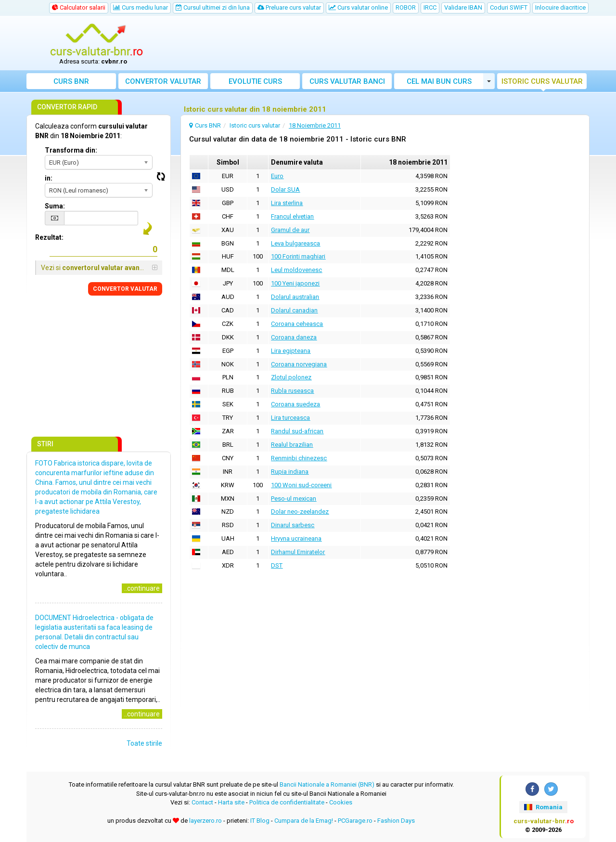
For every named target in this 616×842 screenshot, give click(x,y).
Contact (202, 802)
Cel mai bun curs (439, 81)
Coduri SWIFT (509, 7)
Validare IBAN (463, 7)
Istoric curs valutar (542, 81)
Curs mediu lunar (141, 7)
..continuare (142, 588)
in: (49, 178)
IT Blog (260, 821)
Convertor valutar (163, 81)
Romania (543, 807)
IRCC (430, 7)
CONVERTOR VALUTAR (125, 289)
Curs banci (347, 81)
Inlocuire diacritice (560, 7)
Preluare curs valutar (289, 7)
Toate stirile (144, 743)
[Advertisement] (379, 43)
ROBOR (406, 7)
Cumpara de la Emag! (304, 821)
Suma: (55, 206)
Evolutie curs (255, 81)
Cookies (341, 802)
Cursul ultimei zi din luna (213, 7)
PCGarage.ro (355, 821)
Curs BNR (71, 81)
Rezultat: (49, 237)
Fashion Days (396, 821)
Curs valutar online (358, 7)
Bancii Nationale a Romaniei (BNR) (327, 784)
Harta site (231, 802)
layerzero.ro (205, 821)
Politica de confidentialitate (287, 802)
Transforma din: (71, 150)
